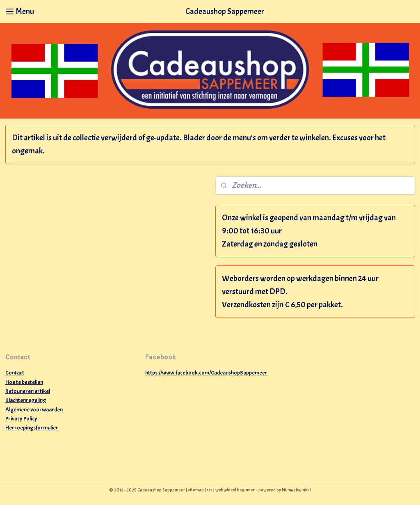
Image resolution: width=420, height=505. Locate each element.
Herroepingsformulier (32, 428)
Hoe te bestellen (24, 382)
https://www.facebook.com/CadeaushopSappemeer (206, 373)
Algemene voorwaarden (34, 410)
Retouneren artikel (28, 391)
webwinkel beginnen (235, 490)
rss (210, 490)
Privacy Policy (21, 419)
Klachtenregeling (26, 400)
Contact (15, 373)
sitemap (196, 490)
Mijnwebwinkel (296, 490)
